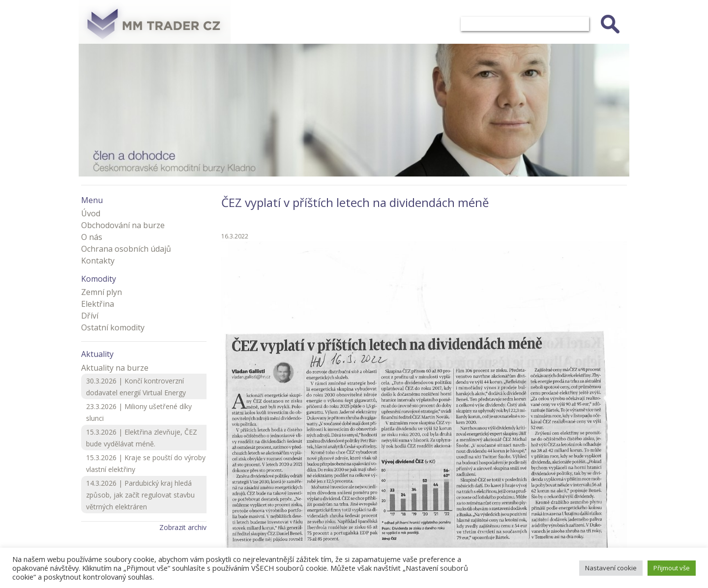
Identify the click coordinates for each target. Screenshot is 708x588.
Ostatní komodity (113, 327)
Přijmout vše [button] (672, 568)
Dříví (90, 316)
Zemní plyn (102, 292)
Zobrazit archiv (183, 527)
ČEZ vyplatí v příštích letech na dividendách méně (355, 202)
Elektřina (98, 304)
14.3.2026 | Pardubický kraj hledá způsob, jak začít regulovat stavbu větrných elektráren (140, 495)
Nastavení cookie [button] (611, 568)
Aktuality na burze (115, 368)
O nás (92, 237)
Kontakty (98, 261)
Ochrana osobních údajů (126, 249)
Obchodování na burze (123, 225)
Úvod (91, 213)
